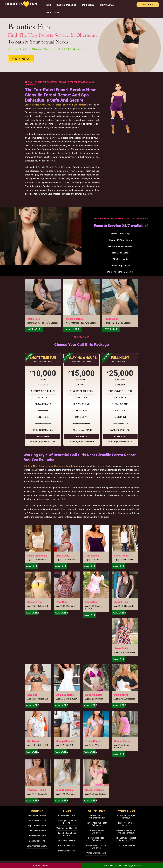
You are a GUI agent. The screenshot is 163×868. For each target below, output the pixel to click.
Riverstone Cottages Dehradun (126, 817)
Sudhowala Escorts (37, 831)
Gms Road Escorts (67, 846)
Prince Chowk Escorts (96, 853)
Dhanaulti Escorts (37, 841)
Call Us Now (148, 5)
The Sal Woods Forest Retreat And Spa (126, 839)
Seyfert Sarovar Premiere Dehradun (96, 817)
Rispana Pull (107, 5)
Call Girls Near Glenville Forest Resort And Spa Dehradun (52, 466)
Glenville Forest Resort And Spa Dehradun (126, 832)
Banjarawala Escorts (67, 841)
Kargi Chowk (88, 5)
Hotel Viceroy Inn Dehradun (126, 824)
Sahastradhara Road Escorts (67, 834)
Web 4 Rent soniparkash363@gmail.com (122, 866)
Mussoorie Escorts (67, 815)
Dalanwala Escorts (67, 851)
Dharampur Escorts (37, 815)
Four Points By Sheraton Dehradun (96, 824)
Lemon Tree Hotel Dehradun (96, 839)
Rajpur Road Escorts (37, 826)
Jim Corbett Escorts (126, 845)
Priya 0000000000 (41, 866)
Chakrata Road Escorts (67, 828)
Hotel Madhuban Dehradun (96, 832)
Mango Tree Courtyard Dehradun (96, 847)
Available (34, 329)
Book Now (43, 437)
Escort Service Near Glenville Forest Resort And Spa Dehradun (56, 105)
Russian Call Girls (66, 5)
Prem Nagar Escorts (37, 836)
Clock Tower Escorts (37, 820)
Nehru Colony (53, 13)
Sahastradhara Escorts (37, 846)
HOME (48, 5)
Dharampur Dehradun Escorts (67, 822)
